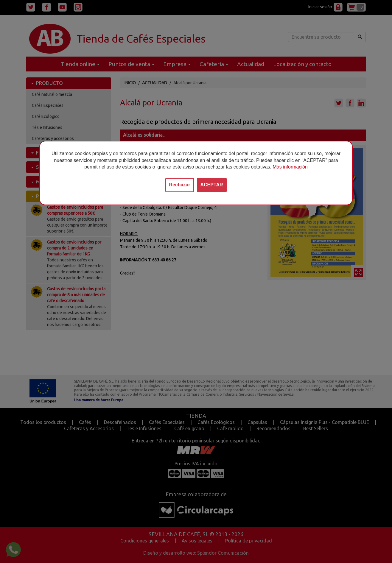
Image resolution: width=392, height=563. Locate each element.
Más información (290, 167)
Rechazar (179, 185)
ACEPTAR (212, 185)
